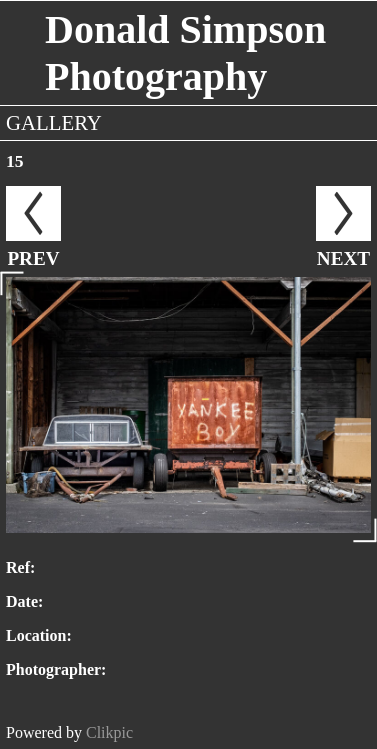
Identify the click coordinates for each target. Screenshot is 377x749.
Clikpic (109, 732)
